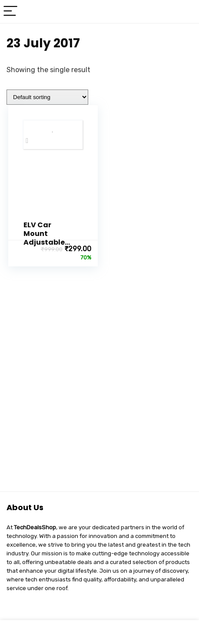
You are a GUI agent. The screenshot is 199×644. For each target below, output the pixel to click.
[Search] (186, 12)
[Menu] (10, 12)
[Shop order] (47, 97)
